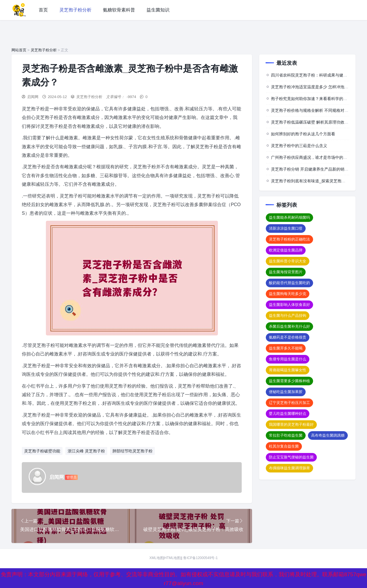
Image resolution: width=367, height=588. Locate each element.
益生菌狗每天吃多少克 (288, 294)
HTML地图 (172, 558)
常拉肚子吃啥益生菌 (286, 435)
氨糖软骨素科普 (119, 10)
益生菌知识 (158, 10)
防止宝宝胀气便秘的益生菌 (291, 457)
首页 (43, 10)
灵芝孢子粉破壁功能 (42, 451)
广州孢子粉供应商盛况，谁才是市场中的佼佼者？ (315, 157)
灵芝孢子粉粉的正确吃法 (289, 239)
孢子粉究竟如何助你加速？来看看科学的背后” (312, 99)
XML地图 (156, 558)
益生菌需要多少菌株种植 (289, 381)
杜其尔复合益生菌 (284, 446)
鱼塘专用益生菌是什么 (288, 359)
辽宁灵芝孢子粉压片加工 (289, 403)
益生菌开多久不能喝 (286, 348)
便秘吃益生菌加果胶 (286, 392)
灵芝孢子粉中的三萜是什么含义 (299, 146)
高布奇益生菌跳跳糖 (328, 435)
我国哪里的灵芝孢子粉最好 (291, 424)
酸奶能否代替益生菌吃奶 (289, 283)
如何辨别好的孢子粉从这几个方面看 (303, 134)
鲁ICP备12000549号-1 (200, 558)
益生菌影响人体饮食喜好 (289, 305)
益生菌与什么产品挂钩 (288, 316)
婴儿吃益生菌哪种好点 (288, 414)
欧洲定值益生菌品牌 (286, 250)
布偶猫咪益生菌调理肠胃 (289, 468)
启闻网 (33, 97)
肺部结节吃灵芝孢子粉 (132, 451)
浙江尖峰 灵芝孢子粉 (86, 451)
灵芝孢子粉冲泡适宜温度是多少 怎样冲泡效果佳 (314, 87)
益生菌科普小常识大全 (288, 261)
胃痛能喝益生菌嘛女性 (288, 370)
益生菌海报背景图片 (286, 272)
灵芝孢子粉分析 (75, 10)
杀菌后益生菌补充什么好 (289, 326)
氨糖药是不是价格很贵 (288, 337)
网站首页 (19, 50)
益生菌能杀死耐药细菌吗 (289, 217)
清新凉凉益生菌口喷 (286, 228)
